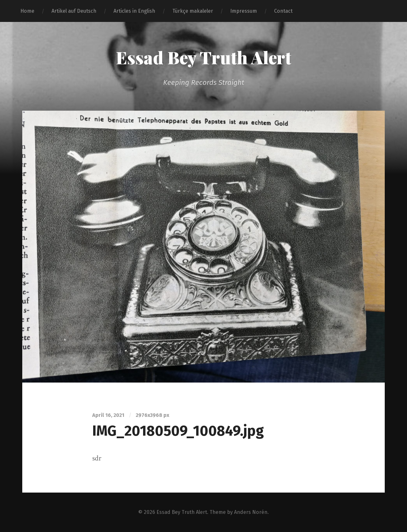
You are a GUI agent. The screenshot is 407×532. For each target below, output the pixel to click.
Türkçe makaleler (193, 11)
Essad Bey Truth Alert (203, 57)
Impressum (244, 11)
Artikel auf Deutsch (74, 11)
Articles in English (134, 11)
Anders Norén (251, 512)
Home (27, 11)
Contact (283, 11)
